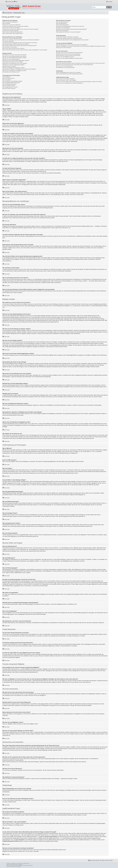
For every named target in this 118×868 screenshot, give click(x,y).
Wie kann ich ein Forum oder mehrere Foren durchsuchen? (70, 52)
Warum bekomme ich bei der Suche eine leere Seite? (68, 55)
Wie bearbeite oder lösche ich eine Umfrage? (13, 62)
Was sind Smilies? (7, 80)
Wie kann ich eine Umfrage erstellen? (11, 59)
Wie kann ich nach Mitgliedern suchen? (65, 57)
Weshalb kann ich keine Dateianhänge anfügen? (13, 65)
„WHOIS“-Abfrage (9, 835)
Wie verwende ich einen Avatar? (10, 47)
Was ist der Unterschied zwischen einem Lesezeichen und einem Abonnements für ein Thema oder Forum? (80, 63)
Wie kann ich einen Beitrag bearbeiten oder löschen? (14, 56)
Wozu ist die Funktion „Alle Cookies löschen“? (13, 33)
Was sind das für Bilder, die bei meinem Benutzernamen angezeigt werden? (20, 45)
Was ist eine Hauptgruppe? (62, 31)
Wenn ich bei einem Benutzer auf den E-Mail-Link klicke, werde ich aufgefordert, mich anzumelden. (25, 50)
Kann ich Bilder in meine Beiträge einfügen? (12, 81)
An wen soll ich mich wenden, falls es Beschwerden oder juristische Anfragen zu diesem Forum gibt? (79, 82)
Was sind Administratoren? (62, 22)
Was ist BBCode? (7, 77)
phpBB (13, 863)
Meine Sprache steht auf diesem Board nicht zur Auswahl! (16, 44)
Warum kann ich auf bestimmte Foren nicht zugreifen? (15, 63)
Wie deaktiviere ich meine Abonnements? (66, 67)
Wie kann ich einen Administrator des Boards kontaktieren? (69, 83)
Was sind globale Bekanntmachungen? (11, 83)
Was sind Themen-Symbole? (9, 88)
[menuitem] (16, 2)
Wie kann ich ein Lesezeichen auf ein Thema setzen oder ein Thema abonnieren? (75, 65)
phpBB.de (101, 248)
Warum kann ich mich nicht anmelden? (11, 28)
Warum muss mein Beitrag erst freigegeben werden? (14, 71)
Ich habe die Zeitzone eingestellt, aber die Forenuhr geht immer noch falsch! (20, 43)
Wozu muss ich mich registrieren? (10, 22)
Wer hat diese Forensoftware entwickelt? (65, 79)
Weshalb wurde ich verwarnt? (9, 66)
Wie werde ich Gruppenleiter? (63, 28)
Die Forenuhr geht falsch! (8, 41)
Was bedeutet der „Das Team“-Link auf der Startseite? (68, 32)
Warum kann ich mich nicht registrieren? (12, 25)
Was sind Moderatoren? (62, 23)
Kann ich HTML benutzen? (9, 78)
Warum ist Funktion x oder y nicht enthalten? (66, 80)
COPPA (84, 135)
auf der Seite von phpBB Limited (46, 815)
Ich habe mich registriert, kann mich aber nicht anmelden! (15, 26)
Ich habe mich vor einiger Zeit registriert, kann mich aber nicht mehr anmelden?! (21, 29)
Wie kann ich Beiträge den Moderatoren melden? (14, 68)
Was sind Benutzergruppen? (63, 25)
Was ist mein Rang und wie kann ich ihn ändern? (14, 48)
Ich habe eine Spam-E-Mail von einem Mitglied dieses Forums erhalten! (72, 40)
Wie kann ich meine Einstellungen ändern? (12, 38)
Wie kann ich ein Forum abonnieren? (64, 66)
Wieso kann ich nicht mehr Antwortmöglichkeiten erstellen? (16, 60)
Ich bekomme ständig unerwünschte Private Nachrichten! (69, 38)
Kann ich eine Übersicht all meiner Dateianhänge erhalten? (69, 74)
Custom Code (9, 867)
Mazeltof (31, 866)
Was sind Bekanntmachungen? (10, 84)
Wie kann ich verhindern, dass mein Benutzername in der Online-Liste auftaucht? (21, 40)
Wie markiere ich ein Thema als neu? (11, 72)
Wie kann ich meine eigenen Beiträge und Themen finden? (69, 58)
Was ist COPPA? (6, 23)
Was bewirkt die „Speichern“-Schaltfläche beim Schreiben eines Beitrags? (19, 69)
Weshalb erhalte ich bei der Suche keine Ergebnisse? (68, 54)
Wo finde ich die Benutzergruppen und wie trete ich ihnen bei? (70, 26)
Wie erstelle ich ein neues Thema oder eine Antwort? (14, 55)
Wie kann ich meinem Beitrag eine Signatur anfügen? (15, 58)
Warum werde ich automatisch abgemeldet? (12, 32)
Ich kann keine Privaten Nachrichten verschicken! (67, 37)
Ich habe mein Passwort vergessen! (11, 31)
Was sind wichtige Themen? (9, 85)
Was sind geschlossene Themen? (10, 87)
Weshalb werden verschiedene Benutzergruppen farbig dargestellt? (71, 29)
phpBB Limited (90, 248)
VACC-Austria (12, 866)
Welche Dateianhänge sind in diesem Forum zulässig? (68, 72)
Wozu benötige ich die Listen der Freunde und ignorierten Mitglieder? (72, 45)
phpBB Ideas (73, 823)
